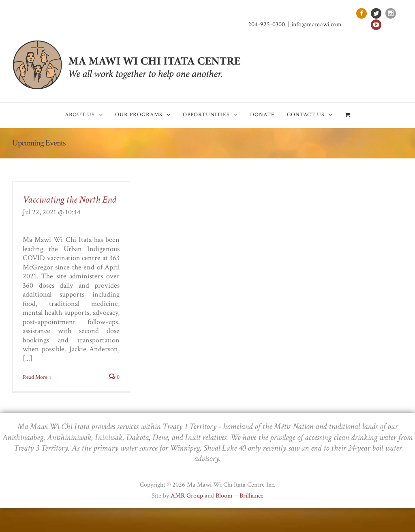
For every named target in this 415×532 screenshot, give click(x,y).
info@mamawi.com (317, 25)
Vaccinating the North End (69, 200)
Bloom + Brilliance (240, 496)
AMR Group (187, 496)
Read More (35, 377)
